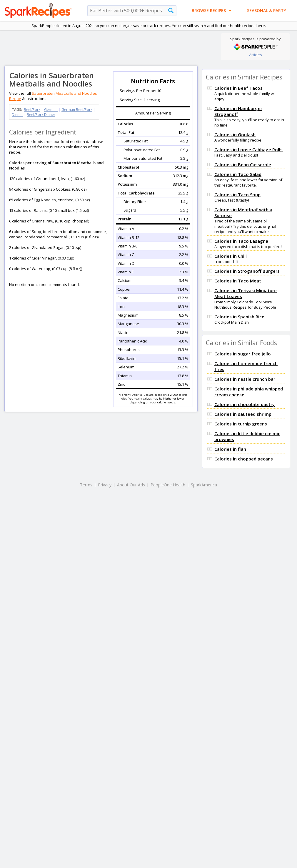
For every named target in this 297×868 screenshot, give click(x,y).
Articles (256, 55)
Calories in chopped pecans (244, 459)
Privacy (105, 485)
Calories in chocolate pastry (245, 404)
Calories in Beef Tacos (238, 88)
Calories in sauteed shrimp (243, 414)
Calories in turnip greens (241, 424)
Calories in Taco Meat (238, 281)
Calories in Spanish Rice (239, 317)
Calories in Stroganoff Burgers (247, 271)
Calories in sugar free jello (243, 354)
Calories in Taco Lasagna (241, 241)
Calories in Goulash (235, 134)
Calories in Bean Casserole (243, 164)
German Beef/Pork (77, 110)
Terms (86, 485)
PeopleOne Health (168, 485)
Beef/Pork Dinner (41, 115)
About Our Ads (131, 485)
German (51, 110)
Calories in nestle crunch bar (245, 379)
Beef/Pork (32, 110)
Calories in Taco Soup (237, 194)
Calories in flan (230, 449)
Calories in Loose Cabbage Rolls (248, 149)
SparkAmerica (204, 485)
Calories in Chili (231, 256)
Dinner (17, 115)
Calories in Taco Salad (238, 174)
